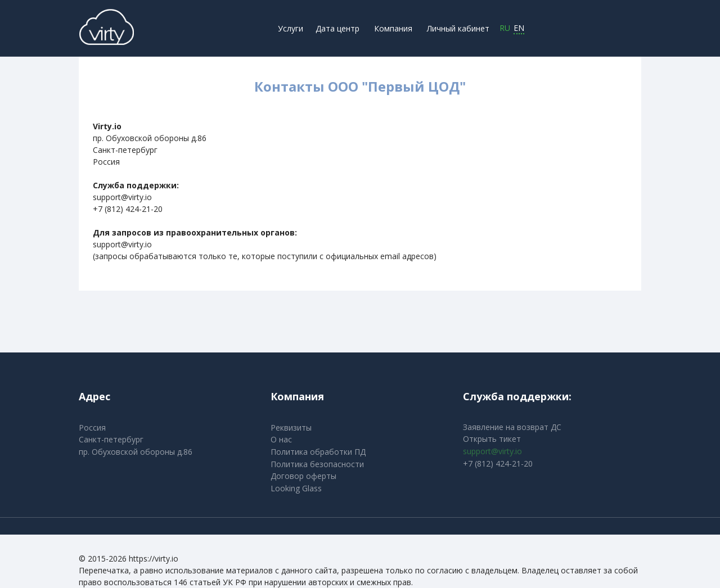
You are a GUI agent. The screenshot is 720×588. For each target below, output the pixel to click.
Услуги (291, 28)
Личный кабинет (458, 28)
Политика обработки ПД (318, 452)
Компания (393, 28)
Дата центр (337, 28)
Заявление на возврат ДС (512, 427)
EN (519, 28)
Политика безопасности (317, 464)
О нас (281, 439)
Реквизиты (291, 428)
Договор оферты (303, 476)
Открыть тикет (492, 439)
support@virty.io (492, 451)
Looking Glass (296, 488)
